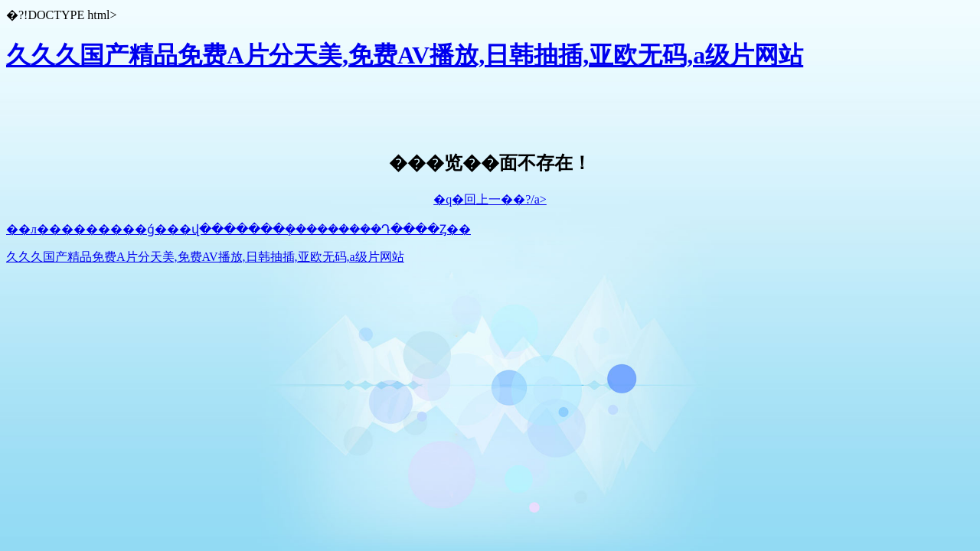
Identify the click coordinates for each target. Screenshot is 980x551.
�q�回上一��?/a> (490, 199)
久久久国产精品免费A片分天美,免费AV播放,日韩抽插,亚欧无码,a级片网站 (405, 55)
